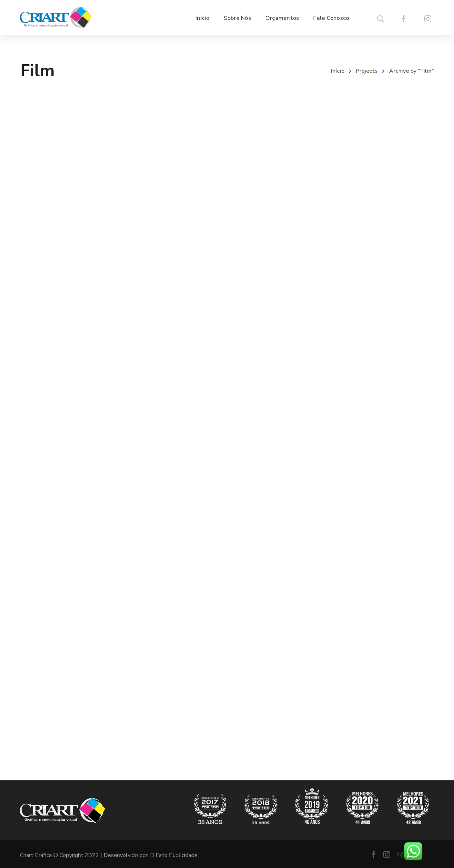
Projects (367, 71)
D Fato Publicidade (174, 855)
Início (338, 71)
